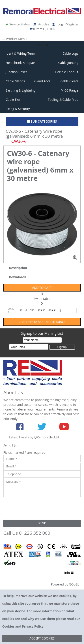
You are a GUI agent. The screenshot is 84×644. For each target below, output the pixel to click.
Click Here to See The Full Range (42, 322)
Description (18, 268)
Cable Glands (15, 81)
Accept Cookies (42, 638)
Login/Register (65, 24)
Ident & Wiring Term (20, 53)
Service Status (18, 24)
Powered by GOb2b (65, 584)
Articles (41, 24)
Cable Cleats (69, 81)
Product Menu (15, 39)
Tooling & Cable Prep (63, 100)
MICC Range (69, 90)
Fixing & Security (18, 109)
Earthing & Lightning (21, 90)
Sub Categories (42, 121)
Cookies (8, 626)
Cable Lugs (70, 53)
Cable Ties (13, 100)
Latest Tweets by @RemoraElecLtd (34, 437)
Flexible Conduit (67, 72)
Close (42, 45)
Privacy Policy (33, 626)
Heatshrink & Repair (20, 63)
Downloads (18, 277)
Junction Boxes (17, 72)
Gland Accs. (43, 81)
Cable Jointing (68, 63)
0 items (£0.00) (42, 29)
